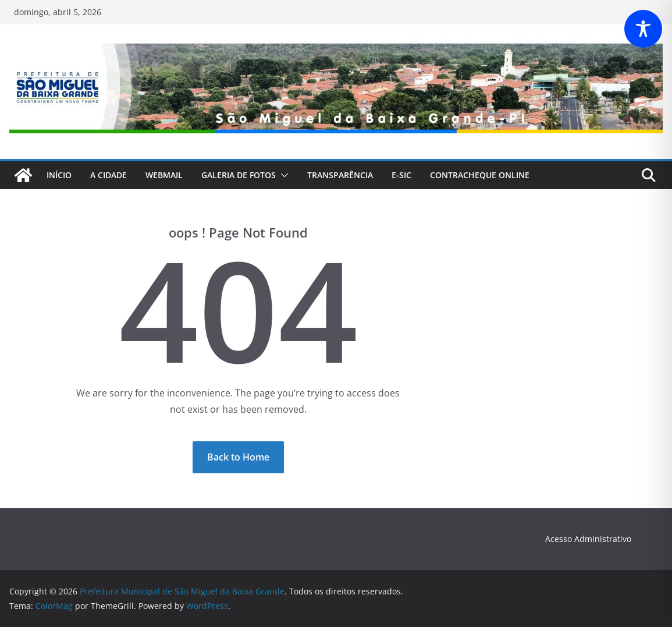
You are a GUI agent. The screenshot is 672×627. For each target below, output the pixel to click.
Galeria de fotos (239, 175)
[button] (282, 175)
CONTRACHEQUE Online (480, 175)
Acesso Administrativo (588, 539)
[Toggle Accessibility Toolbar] (643, 29)
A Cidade (109, 175)
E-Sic (401, 175)
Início (59, 175)
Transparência (340, 175)
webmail (164, 175)
